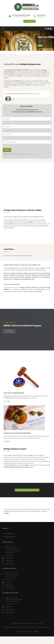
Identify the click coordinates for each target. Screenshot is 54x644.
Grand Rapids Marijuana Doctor (43, 627)
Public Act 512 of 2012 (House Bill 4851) (17, 433)
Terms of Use (29, 632)
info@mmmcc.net (41, 17)
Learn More (9, 331)
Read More (7, 401)
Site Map (36, 632)
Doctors (22, 81)
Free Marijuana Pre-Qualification (27, 490)
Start (40, 46)
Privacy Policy (34, 154)
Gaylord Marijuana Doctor (10, 627)
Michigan (39, 42)
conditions (36, 83)
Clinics (33, 70)
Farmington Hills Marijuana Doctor (26, 627)
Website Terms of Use (26, 154)
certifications (26, 224)
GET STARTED (29, 21)
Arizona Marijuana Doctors (9, 537)
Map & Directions (10, 563)
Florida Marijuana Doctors (9, 534)
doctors (43, 40)
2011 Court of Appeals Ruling (14, 393)
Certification (47, 42)
